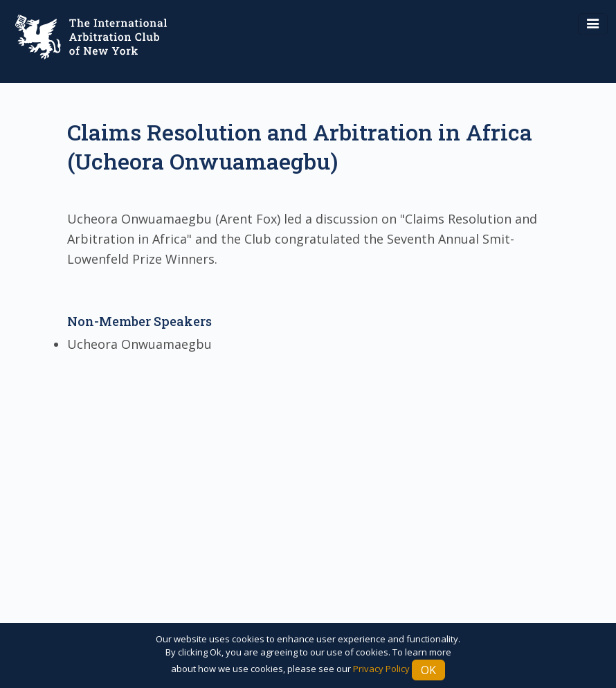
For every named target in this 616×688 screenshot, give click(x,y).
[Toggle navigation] (593, 24)
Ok (428, 670)
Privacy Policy (381, 669)
